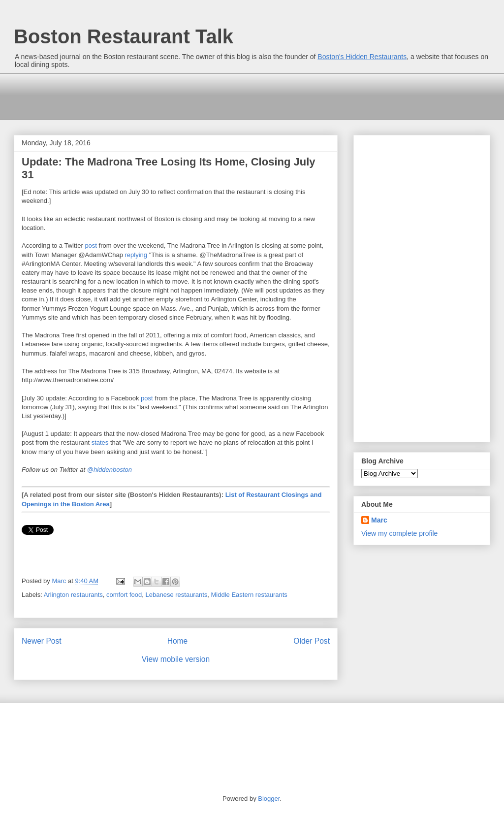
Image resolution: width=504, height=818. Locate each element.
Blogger (269, 799)
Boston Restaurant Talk (124, 36)
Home (178, 641)
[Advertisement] (194, 96)
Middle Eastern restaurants (249, 595)
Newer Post (42, 641)
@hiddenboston (110, 470)
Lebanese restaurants (177, 595)
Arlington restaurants (73, 595)
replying (136, 255)
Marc (379, 520)
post (91, 245)
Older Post (312, 641)
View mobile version (176, 659)
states (100, 442)
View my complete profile (399, 533)
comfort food (124, 595)
